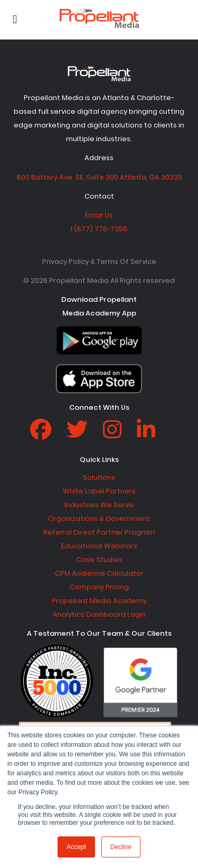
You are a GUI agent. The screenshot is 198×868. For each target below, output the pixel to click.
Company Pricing (99, 587)
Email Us (99, 215)
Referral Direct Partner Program (99, 532)
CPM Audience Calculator (99, 573)
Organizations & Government (99, 519)
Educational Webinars (99, 546)
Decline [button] (121, 847)
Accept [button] (76, 847)
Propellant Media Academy (99, 601)
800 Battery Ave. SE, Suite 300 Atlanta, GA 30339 (99, 177)
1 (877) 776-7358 (99, 229)
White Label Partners (99, 491)
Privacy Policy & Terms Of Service (99, 262)
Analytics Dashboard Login (99, 614)
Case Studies (99, 560)
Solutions (99, 477)
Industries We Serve (99, 505)
